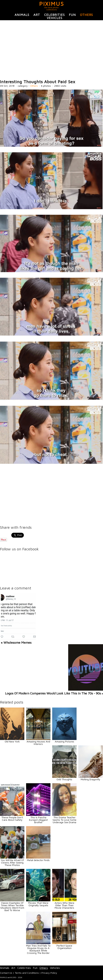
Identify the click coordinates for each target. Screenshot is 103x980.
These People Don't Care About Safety (12, 819)
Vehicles (55, 18)
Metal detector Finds (38, 860)
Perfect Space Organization (64, 947)
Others (86, 15)
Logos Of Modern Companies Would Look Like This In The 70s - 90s (53, 693)
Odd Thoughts (64, 779)
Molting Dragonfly (90, 779)
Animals (22, 15)
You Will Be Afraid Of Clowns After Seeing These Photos (12, 863)
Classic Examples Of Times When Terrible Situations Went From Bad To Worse (12, 906)
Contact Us (6, 973)
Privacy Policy (49, 973)
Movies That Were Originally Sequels (38, 904)
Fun (72, 15)
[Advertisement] (51, 50)
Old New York (12, 741)
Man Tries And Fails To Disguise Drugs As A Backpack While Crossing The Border (38, 949)
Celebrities (54, 15)
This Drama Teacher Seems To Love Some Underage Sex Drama (64, 820)
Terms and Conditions (27, 973)
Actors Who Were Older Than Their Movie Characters (64, 905)
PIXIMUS (52, 4)
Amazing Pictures (64, 741)
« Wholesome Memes (16, 643)
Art (37, 15)
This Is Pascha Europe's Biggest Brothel (38, 820)
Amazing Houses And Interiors (38, 743)
